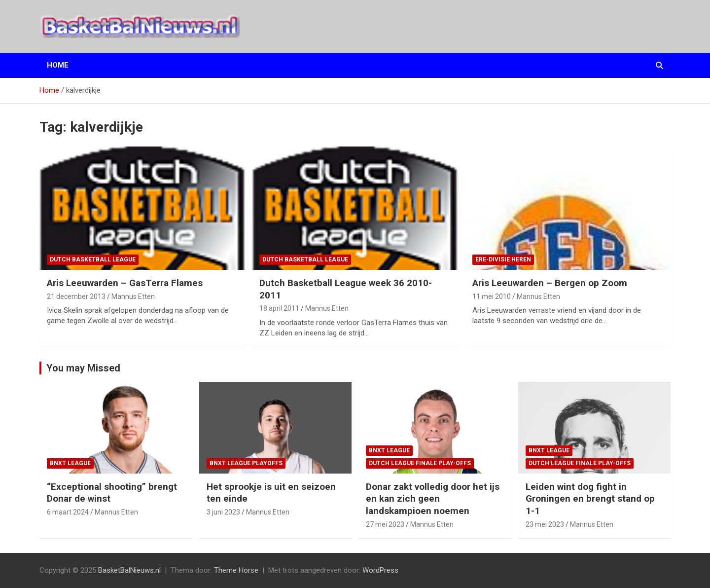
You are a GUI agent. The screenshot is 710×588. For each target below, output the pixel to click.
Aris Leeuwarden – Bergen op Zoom (550, 283)
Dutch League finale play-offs (420, 463)
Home (58, 65)
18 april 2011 (279, 308)
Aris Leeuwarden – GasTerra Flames (125, 283)
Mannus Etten (133, 296)
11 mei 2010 (492, 296)
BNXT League (70, 463)
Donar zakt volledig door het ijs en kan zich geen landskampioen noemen (433, 499)
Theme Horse (236, 570)
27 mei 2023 (385, 524)
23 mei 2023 (545, 524)
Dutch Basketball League (93, 259)
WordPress (380, 570)
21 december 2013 (76, 296)
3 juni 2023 (223, 512)
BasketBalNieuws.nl (129, 570)
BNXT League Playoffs (246, 463)
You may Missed (83, 368)
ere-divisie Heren (503, 259)
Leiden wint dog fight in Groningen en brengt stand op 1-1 (590, 499)
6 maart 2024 (68, 512)
